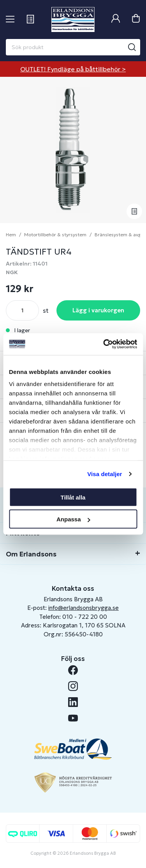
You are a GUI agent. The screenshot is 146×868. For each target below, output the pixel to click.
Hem (11, 235)
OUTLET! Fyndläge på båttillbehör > (73, 69)
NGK (12, 272)
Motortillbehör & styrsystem (55, 235)
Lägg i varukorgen (98, 310)
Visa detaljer (105, 474)
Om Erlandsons (31, 554)
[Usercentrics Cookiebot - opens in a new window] (104, 344)
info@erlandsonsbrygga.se (84, 608)
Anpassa (73, 519)
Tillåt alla (73, 497)
